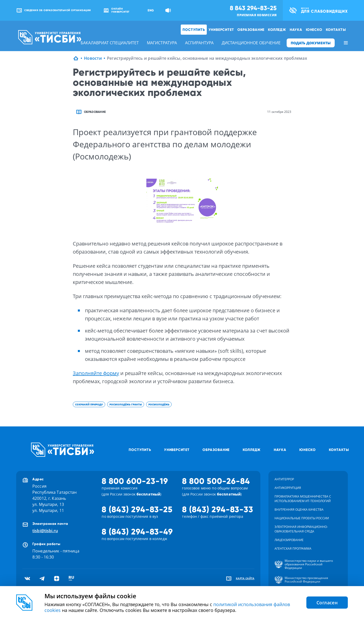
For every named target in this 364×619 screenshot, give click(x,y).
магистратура (162, 43)
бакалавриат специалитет (110, 43)
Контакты (336, 30)
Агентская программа (293, 549)
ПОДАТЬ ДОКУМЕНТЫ (311, 43)
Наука (296, 30)
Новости (93, 58)
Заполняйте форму (96, 373)
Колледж (277, 30)
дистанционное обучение (251, 43)
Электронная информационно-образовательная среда (301, 529)
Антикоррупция (288, 488)
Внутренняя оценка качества (299, 510)
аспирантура (199, 43)
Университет (221, 30)
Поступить (194, 30)
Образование (251, 30)
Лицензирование (289, 540)
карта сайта (245, 578)
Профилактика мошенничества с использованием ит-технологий (303, 499)
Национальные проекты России (302, 518)
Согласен (327, 603)
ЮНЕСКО (314, 30)
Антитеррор (284, 479)
